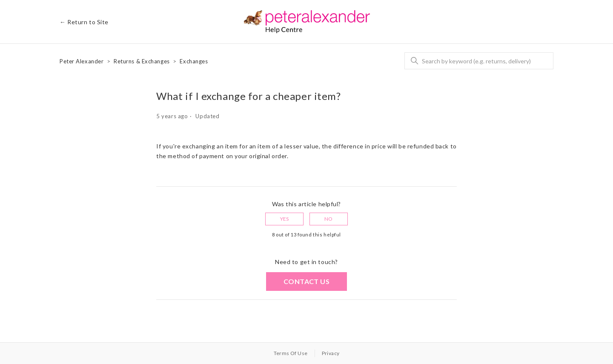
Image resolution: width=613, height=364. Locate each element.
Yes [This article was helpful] (285, 219)
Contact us (306, 281)
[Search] (479, 61)
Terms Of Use (291, 353)
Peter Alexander (82, 61)
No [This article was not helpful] (329, 219)
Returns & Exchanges (142, 61)
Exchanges (194, 61)
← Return (84, 22)
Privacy (331, 353)
